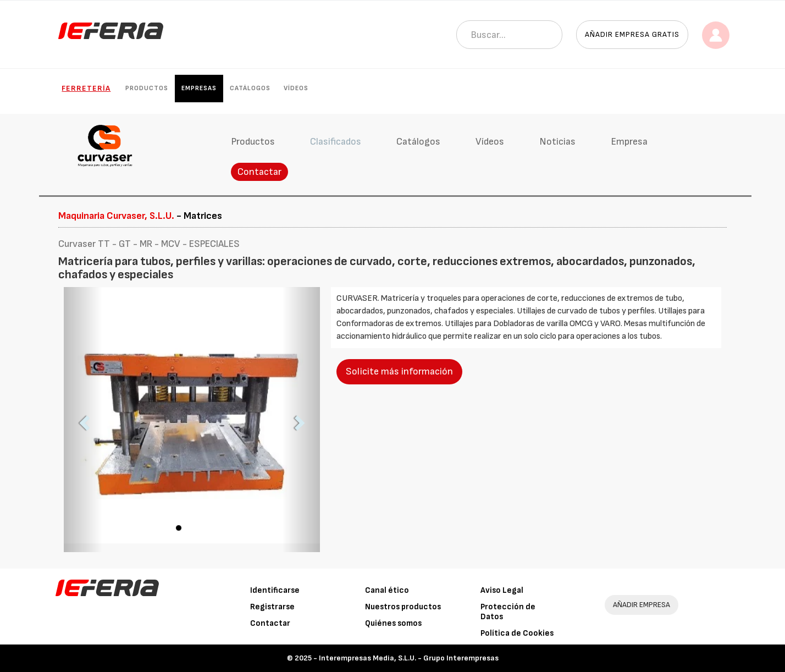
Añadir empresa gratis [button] (632, 34)
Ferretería (86, 88)
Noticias (557, 142)
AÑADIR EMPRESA (642, 605)
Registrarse (272, 607)
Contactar (259, 172)
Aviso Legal (502, 590)
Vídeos (296, 88)
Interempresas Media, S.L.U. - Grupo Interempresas (409, 658)
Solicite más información (399, 371)
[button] (83, 420)
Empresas (199, 88)
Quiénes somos (393, 623)
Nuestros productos (403, 607)
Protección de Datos (508, 612)
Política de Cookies (517, 633)
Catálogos (250, 88)
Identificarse (275, 590)
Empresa (629, 142)
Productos (147, 88)
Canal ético (387, 590)
